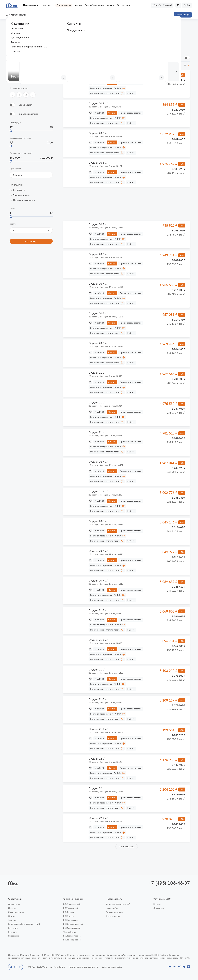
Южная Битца (69, 932)
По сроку (105, 65)
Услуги (111, 5)
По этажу (133, 65)
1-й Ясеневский (70, 920)
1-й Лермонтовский (72, 936)
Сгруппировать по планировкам (163, 58)
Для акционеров (16, 912)
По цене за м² (148, 65)
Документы (159, 908)
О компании (124, 5)
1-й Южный (68, 916)
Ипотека (157, 904)
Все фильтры (31, 241)
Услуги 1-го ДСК (162, 899)
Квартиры (47, 5)
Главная (12, 23)
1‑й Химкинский (29, 23)
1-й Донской (69, 912)
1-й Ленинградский (72, 940)
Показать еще (127, 847)
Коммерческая (113, 916)
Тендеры (12, 920)
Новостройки (112, 908)
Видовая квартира (29, 114)
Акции (78, 5)
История (12, 908)
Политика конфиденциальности (84, 967)
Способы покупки (94, 5)
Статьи (12, 916)
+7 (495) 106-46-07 (169, 883)
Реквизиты (13, 928)
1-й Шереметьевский (73, 924)
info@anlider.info (58, 967)
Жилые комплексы (73, 899)
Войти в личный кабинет (113, 967)
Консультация (183, 15)
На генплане (41, 42)
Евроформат (25, 105)
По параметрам (19, 42)
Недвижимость (31, 5)
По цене (68, 65)
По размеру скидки (87, 65)
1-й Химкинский (70, 908)
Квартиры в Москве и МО (118, 904)
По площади (119, 65)
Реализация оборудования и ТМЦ (24, 924)
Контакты (13, 932)
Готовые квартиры (114, 912)
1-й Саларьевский (72, 904)
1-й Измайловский (72, 928)
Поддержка (14, 936)
